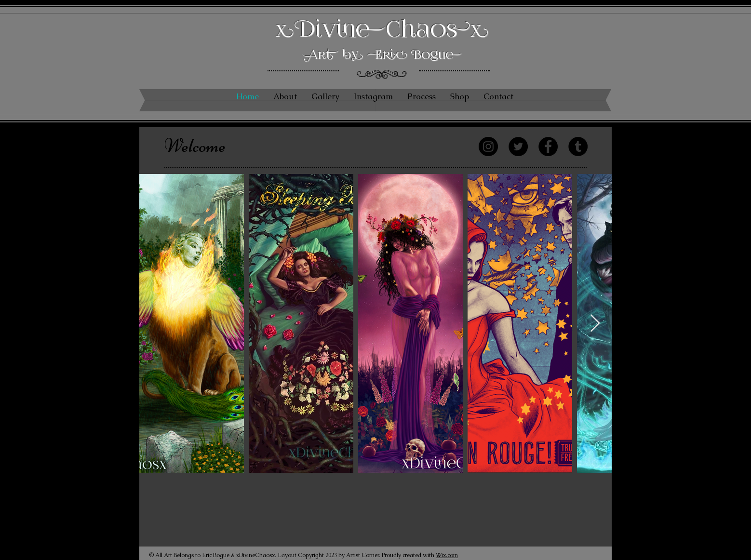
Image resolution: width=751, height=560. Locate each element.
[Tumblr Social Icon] (578, 147)
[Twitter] (518, 147)
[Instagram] (488, 147)
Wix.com (447, 555)
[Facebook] (548, 147)
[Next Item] (595, 324)
